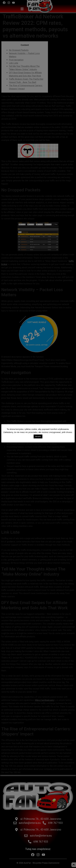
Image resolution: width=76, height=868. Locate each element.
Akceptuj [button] (38, 436)
